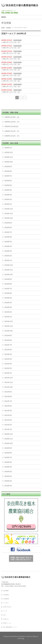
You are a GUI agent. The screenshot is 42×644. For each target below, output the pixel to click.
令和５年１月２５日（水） (12, 64)
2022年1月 (8, 373)
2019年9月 (8, 486)
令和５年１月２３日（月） (12, 70)
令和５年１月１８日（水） (12, 92)
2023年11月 (9, 270)
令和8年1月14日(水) (11, 126)
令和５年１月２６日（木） (12, 59)
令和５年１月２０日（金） (12, 81)
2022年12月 (9, 321)
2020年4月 (8, 472)
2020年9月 (8, 448)
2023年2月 (8, 312)
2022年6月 (8, 350)
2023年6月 (8, 293)
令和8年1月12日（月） (12, 131)
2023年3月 (8, 307)
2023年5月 (8, 298)
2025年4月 (8, 190)
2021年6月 (8, 406)
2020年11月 (9, 439)
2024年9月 (8, 223)
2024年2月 (8, 256)
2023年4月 (8, 303)
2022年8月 (8, 340)
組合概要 (6, 591)
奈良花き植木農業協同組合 (18, 634)
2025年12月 (9, 152)
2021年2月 (8, 425)
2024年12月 (9, 209)
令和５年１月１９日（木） (12, 87)
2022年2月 (8, 368)
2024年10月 (9, 218)
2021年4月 (8, 415)
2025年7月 (8, 176)
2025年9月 (8, 167)
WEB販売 (6, 599)
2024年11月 (9, 214)
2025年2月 (8, 199)
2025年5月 (8, 185)
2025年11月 (9, 157)
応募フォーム (7, 623)
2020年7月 (8, 457)
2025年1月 (8, 204)
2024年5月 (8, 242)
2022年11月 (9, 326)
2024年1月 (8, 260)
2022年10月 (9, 331)
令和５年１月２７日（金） (12, 53)
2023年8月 (8, 284)
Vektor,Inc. (36, 637)
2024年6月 (8, 237)
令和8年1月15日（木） (12, 122)
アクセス (6, 603)
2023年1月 (8, 317)
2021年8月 (8, 396)
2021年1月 (8, 429)
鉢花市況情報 (17, 40)
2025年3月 (8, 195)
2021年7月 (8, 401)
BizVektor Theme (25, 637)
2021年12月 (9, 378)
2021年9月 (8, 392)
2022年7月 (8, 345)
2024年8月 (8, 227)
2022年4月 (8, 359)
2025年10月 (9, 162)
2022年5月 (8, 354)
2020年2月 (8, 481)
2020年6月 (8, 462)
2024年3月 (8, 251)
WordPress (14, 637)
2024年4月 (8, 246)
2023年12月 (9, 265)
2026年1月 (8, 148)
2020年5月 (8, 467)
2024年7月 (8, 232)
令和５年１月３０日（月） (12, 42)
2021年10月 (9, 387)
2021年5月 (8, 411)
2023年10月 (9, 274)
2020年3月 (8, 476)
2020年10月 (9, 443)
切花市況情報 (17, 46)
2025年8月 (8, 171)
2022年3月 (8, 364)
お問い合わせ (7, 607)
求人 (5, 615)
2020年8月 (8, 453)
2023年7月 (8, 289)
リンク (5, 611)
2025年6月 (8, 181)
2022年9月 (8, 335)
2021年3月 (8, 420)
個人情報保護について (10, 627)
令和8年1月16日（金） (12, 117)
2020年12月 (9, 434)
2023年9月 (8, 279)
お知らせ (6, 619)
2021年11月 (9, 382)
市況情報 (6, 595)
